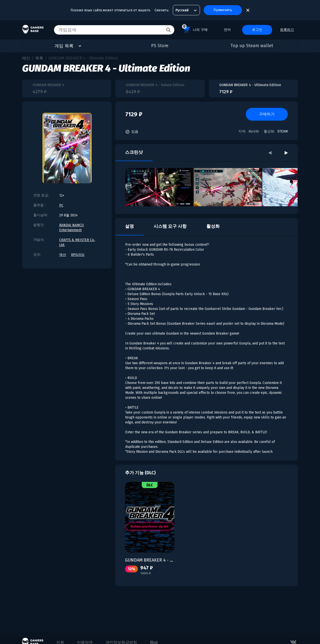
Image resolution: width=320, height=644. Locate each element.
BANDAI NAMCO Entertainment (71, 228)
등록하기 (287, 30)
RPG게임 (78, 255)
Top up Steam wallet (252, 46)
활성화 (213, 226)
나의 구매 (195, 29)
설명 (129, 226)
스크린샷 (134, 152)
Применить (223, 10)
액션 (63, 255)
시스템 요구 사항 (170, 226)
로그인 (257, 30)
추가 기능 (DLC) (140, 473)
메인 (26, 58)
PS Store (160, 46)
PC (61, 205)
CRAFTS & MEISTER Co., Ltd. (77, 242)
